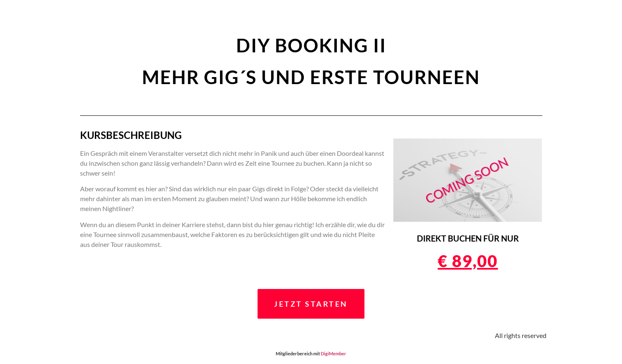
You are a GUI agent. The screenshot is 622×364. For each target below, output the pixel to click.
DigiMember (333, 353)
